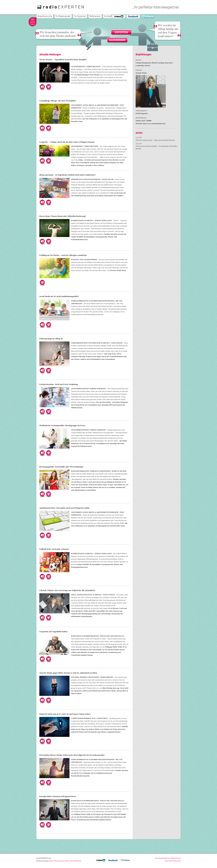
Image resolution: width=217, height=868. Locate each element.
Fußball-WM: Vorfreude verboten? (54, 549)
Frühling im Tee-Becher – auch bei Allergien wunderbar (63, 255)
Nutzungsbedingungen (163, 858)
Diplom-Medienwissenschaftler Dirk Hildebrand (65, 861)
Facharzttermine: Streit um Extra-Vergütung (59, 384)
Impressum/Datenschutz (173, 861)
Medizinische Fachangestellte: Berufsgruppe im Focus (62, 425)
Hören (42, 87)
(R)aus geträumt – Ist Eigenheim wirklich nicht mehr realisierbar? (68, 175)
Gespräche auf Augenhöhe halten (53, 632)
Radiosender (117, 40)
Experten (121, 32)
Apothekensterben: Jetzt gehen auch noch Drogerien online (64, 508)
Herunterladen (49, 87)
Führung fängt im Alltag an (51, 339)
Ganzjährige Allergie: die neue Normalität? (58, 101)
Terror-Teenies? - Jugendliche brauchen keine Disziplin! (63, 59)
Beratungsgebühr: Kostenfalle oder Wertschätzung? (61, 467)
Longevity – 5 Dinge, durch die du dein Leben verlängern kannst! (67, 142)
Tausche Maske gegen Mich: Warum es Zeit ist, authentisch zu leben (68, 673)
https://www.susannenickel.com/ (154, 123)
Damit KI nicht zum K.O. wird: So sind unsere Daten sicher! (65, 714)
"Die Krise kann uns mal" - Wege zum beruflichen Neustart (155, 140)
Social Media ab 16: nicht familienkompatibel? (59, 296)
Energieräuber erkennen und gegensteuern (57, 796)
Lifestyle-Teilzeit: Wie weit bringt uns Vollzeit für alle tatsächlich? (67, 590)
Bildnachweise (176, 858)
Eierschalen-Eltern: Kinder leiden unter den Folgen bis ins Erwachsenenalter (72, 755)
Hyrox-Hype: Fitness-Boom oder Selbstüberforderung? (63, 216)
